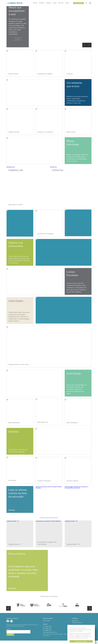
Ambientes (42, 3)
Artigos (55, 3)
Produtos (35, 3)
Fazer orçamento (79, 3)
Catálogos (49, 3)
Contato (67, 3)
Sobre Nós (61, 3)
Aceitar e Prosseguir (81, 641)
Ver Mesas (18, 39)
